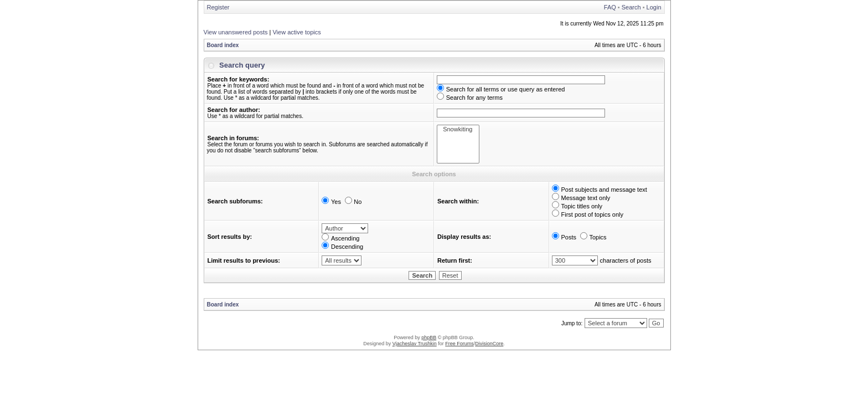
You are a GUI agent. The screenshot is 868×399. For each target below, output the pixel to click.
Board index (223, 45)
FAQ (610, 7)
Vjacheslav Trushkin (415, 344)
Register (218, 7)
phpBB (429, 337)
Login (654, 7)
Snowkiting (458, 129)
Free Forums (459, 344)
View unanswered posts (236, 32)
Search (631, 7)
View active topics (296, 32)
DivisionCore (489, 344)
